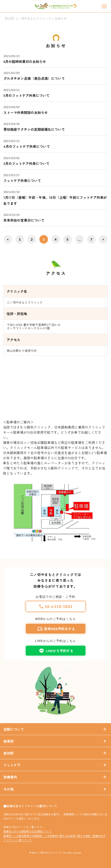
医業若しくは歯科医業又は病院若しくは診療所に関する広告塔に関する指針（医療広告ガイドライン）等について (55, 838)
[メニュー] (104, 6)
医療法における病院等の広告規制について (28, 831)
